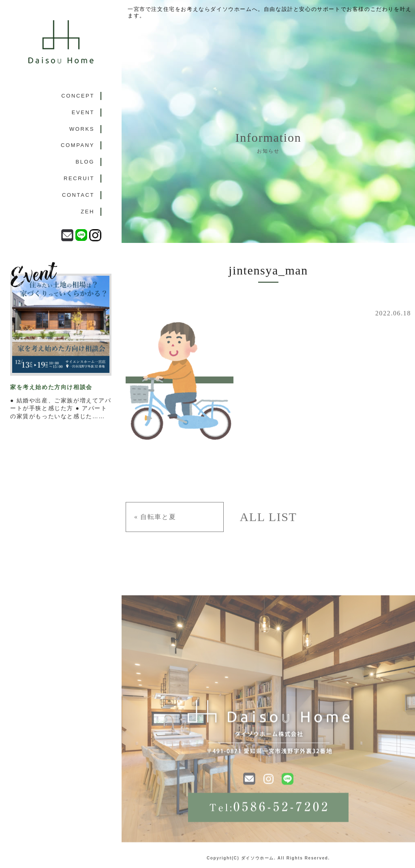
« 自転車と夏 (155, 517)
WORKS (82, 129)
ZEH (88, 212)
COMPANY (78, 145)
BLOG (85, 162)
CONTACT (78, 195)
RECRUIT (79, 178)
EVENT (83, 112)
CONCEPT (78, 96)
